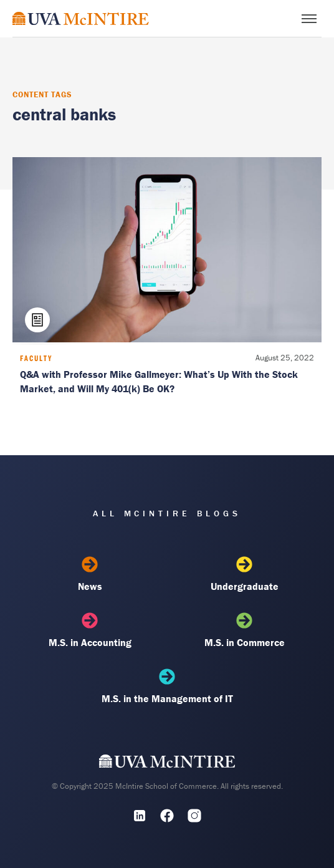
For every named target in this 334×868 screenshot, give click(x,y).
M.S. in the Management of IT (167, 687)
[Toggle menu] (309, 19)
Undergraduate (244, 574)
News (89, 574)
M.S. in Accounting (89, 630)
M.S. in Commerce (244, 630)
